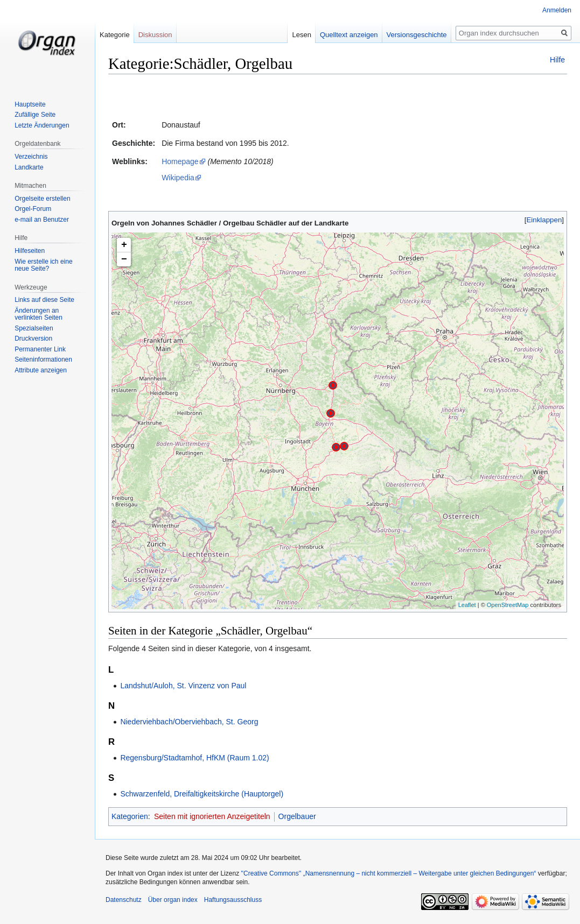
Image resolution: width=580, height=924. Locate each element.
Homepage (180, 161)
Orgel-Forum (33, 209)
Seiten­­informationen (43, 359)
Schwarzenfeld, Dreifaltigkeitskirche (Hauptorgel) (202, 794)
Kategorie (115, 35)
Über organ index (173, 900)
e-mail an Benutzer (42, 220)
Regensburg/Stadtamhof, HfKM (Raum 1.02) (194, 758)
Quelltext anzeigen (349, 35)
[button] (544, 220)
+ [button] (124, 245)
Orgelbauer (297, 816)
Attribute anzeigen (41, 370)
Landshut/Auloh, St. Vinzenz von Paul (183, 686)
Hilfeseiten (30, 251)
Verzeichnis (31, 157)
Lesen (301, 35)
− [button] (124, 259)
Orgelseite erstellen (42, 199)
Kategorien (130, 816)
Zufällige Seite (35, 115)
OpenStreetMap (508, 605)
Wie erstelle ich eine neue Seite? (43, 265)
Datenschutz (124, 900)
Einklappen (544, 220)
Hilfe (557, 60)
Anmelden (557, 10)
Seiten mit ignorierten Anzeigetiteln (212, 816)
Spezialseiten (34, 328)
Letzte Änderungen (42, 125)
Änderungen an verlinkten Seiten (39, 314)
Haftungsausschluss (233, 900)
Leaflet (467, 605)
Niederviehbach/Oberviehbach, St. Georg (189, 722)
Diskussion (155, 35)
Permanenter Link (40, 349)
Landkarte (29, 167)
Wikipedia (178, 178)
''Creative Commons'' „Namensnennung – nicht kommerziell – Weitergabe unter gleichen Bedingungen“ (388, 873)
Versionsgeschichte (417, 35)
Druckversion (33, 338)
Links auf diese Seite (44, 300)
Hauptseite (30, 104)
